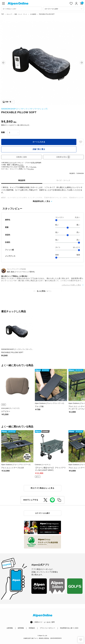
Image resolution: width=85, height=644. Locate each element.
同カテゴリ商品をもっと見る (42, 488)
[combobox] (22, 9)
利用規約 (32, 628)
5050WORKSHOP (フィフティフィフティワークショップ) (24, 109)
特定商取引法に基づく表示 (69, 628)
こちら (21, 165)
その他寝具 (33, 14)
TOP (3, 14)
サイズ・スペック (63, 180)
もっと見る (41, 291)
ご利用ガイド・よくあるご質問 (44, 622)
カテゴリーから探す (43, 513)
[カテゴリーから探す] (63, 9)
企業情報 (10, 628)
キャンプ (9, 14)
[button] (3, 63)
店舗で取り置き (39, 149)
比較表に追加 (22, 157)
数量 (3, 132)
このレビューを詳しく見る (71, 285)
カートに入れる (39, 142)
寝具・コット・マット (21, 14)
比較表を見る (63, 157)
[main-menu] (3, 3)
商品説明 (22, 180)
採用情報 (21, 628)
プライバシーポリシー (48, 628)
